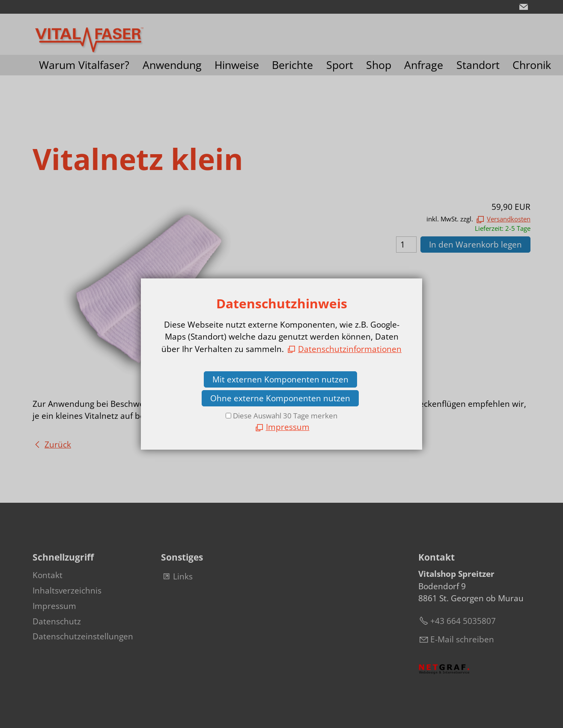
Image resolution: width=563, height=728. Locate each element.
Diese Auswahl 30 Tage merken (285, 416)
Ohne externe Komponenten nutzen (280, 398)
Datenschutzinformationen (350, 349)
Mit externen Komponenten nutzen (280, 379)
